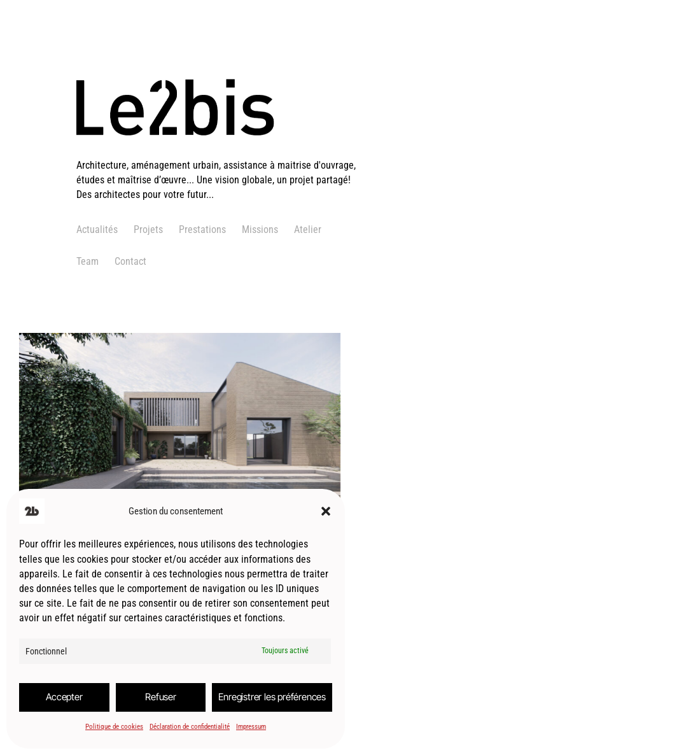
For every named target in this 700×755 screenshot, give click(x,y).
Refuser (161, 697)
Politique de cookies (114, 727)
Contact (130, 261)
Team (87, 261)
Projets (148, 229)
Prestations (202, 229)
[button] (326, 511)
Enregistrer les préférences (272, 697)
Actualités (97, 229)
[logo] (218, 150)
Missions (260, 229)
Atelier (308, 229)
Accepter (64, 697)
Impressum (251, 727)
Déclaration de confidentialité (190, 727)
